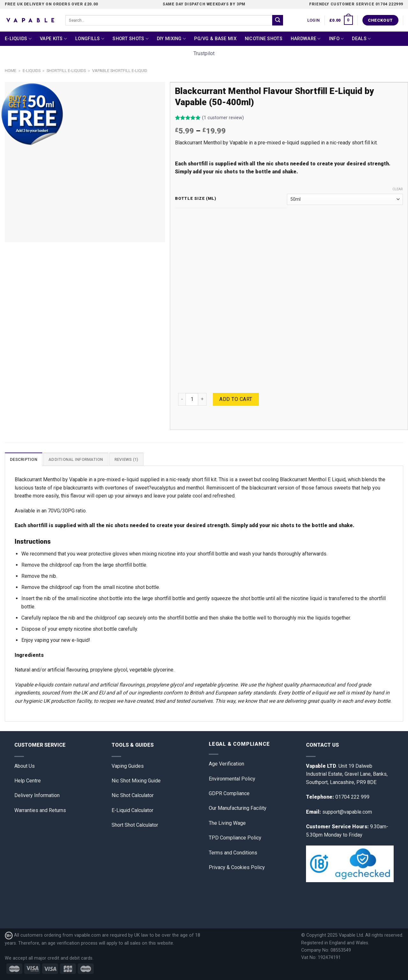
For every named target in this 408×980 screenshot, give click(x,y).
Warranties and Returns (40, 810)
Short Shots (131, 39)
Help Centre (28, 781)
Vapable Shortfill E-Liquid (120, 71)
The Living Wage (227, 823)
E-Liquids (18, 39)
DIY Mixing (171, 39)
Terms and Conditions (233, 853)
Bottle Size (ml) (196, 199)
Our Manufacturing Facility (238, 808)
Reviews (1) (126, 459)
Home (11, 71)
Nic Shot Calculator (133, 795)
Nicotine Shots (264, 39)
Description (24, 459)
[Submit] (278, 20)
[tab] (24, 459)
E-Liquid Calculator (132, 810)
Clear (398, 189)
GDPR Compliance (229, 793)
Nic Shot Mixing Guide (136, 781)
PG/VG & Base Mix (215, 39)
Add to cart (236, 399)
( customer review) (223, 118)
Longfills (90, 39)
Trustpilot (204, 53)
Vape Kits (53, 39)
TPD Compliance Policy (235, 838)
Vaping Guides (128, 766)
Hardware (306, 39)
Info (336, 39)
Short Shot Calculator (135, 825)
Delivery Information (37, 795)
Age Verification (226, 764)
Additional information (76, 459)
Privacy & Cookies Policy (237, 867)
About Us (25, 766)
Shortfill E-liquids (66, 71)
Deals (361, 39)
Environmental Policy (232, 779)
